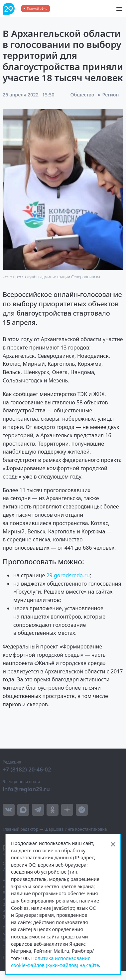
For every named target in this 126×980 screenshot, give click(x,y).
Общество (82, 95)
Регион (111, 95)
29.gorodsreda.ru (68, 575)
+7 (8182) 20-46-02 (27, 769)
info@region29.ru (26, 789)
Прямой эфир (37, 8)
